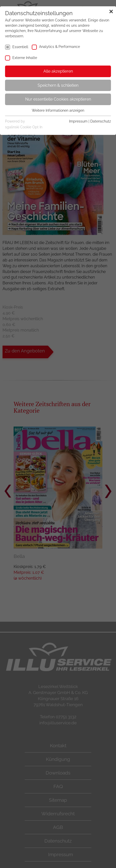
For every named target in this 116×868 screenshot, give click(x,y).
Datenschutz (101, 121)
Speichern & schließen (58, 85)
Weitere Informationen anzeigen (58, 110)
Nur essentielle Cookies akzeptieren (58, 99)
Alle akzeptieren (58, 71)
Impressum (78, 121)
